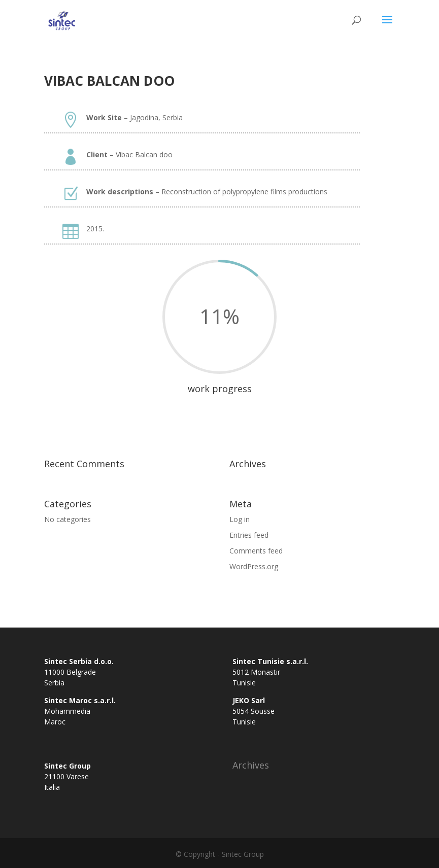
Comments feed (256, 551)
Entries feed (249, 535)
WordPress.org (254, 566)
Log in (240, 519)
